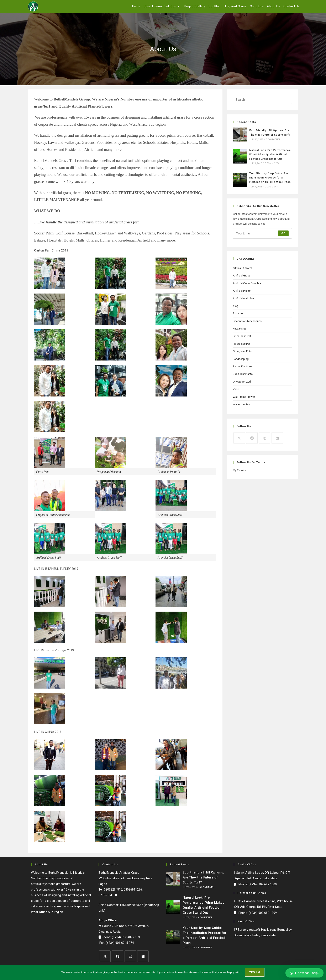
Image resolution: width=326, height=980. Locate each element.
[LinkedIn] (277, 440)
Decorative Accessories (247, 323)
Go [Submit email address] (283, 235)
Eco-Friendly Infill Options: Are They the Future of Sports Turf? (203, 880)
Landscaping (241, 361)
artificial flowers (242, 270)
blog (236, 308)
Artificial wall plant (244, 300)
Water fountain (242, 406)
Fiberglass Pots (242, 353)
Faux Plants (240, 331)
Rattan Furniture (242, 369)
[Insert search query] (262, 102)
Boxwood (239, 315)
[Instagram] (265, 440)
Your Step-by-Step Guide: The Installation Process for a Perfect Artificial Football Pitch (270, 180)
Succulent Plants (243, 376)
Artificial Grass (242, 278)
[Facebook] (252, 440)
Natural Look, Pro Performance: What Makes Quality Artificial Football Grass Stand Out (270, 157)
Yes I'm (255, 973)
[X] (239, 440)
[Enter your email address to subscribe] (262, 235)
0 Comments (273, 142)
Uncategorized (242, 384)
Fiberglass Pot (241, 346)
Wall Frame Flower (244, 399)
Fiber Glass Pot (242, 338)
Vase (236, 391)
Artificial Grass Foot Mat (247, 285)
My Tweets (239, 472)
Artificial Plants (242, 293)
